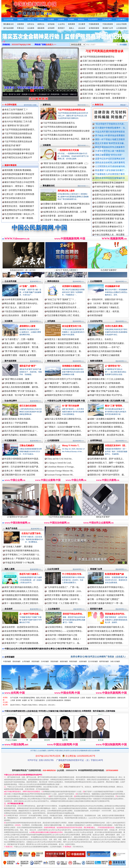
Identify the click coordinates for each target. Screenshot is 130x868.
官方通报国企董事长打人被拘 (109, 225)
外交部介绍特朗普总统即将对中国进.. (22, 459)
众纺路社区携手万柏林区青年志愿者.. (64, 435)
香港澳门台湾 (108, 28)
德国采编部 (64, 661)
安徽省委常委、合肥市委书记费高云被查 (62, 208)
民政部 (88, 698)
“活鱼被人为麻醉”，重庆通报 (19, 547)
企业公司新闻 (122, 24)
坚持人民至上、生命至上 (101, 339)
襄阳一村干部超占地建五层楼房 (110, 139)
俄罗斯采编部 (104, 661)
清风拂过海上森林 (66, 191)
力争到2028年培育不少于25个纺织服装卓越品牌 (105, 65)
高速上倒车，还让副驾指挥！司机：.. (22, 343)
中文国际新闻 (10, 440)
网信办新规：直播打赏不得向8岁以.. (21, 303)
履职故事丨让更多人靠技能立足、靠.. (64, 351)
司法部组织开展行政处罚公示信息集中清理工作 (105, 77)
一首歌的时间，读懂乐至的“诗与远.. (107, 299)
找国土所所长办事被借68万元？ (110, 229)
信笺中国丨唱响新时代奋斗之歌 (62, 635)
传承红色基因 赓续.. (114, 326)
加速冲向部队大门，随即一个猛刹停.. (107, 463)
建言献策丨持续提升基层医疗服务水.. (64, 343)
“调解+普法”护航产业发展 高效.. (105, 391)
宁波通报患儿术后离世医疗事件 (110, 174)
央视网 (24, 700)
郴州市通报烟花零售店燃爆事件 (110, 147)
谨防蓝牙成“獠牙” (13, 145)
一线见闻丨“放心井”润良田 (17, 639)
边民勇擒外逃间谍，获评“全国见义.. (107, 459)
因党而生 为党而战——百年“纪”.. (105, 347)
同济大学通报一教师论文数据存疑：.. (64, 595)
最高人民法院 (41, 698)
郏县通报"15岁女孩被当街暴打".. (110, 170)
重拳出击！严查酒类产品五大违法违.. (23, 559)
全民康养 (51, 28)
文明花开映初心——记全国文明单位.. (65, 631)
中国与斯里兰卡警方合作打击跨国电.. (22, 463)
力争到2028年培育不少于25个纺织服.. (64, 379)
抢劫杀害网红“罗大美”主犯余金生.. (21, 391)
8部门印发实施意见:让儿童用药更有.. (107, 631)
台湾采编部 (26, 661)
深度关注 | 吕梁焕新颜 (57, 423)
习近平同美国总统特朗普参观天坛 (98, 57)
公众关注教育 (53, 569)
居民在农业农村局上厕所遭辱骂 (110, 163)
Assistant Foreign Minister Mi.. (60, 471)
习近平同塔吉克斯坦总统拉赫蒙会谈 (60, 127)
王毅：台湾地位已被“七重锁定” (105, 599)
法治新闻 (31, 28)
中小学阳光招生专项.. (72, 574)
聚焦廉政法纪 (9, 24)
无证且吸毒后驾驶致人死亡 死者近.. (64, 315)
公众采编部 (42, 751)
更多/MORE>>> (83, 105)
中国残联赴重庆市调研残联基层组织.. (22, 595)
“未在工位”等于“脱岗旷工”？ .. (61, 299)
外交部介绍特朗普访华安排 (17, 149)
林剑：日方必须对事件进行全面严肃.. (22, 467)
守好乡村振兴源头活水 (15, 198)
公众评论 (61, 24)
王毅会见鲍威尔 (27, 446)
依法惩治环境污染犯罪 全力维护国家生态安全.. (65, 171)
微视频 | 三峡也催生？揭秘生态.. (105, 307)
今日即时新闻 (10, 105)
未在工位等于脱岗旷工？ (16, 110)
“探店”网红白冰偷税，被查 (17, 379)
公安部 (83, 698)
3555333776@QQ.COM (21, 45)
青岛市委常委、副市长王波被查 (58, 216)
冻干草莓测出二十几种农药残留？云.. (23, 555)
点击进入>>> (51, 45)
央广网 (30, 700)
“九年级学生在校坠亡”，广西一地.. (63, 587)
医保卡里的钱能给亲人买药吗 (18, 114)
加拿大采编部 (115, 661)
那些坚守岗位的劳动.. (73, 614)
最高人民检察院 (52, 698)
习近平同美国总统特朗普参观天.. (20, 130)
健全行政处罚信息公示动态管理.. (20, 182)
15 (75, 91)
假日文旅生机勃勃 (28, 406)
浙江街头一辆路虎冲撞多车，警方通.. (22, 347)
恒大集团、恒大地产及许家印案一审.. (22, 395)
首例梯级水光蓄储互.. (72, 366)
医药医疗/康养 (96, 609)
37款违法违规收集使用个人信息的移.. (22, 311)
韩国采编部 (73, 661)
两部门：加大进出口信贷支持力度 (63, 391)
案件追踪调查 (10, 361)
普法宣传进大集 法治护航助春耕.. (105, 383)
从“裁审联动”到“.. (113, 366)
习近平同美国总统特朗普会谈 (104, 51)
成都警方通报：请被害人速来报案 (20, 355)
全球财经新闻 (94, 28)
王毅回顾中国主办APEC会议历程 (20, 475)
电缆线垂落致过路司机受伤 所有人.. (64, 311)
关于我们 (34, 751)
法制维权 (21, 24)
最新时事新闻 (10, 165)
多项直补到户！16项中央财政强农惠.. (22, 643)
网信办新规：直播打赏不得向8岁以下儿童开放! (105, 90)
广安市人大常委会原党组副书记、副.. (107, 431)
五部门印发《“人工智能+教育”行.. (63, 603)
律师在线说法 (53, 281)
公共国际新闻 (122, 28)
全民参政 (51, 24)
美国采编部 (35, 661)
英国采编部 (54, 661)
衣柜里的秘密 (96, 315)
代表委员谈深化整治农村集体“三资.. (64, 355)
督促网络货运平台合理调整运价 (19, 210)
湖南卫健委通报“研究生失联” (109, 155)
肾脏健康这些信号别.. (115, 614)
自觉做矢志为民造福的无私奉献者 (106, 351)
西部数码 (68, 700)
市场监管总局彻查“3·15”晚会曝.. (20, 563)
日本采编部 (45, 661)
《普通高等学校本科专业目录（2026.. (64, 591)
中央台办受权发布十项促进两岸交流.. (107, 591)
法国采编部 (83, 661)
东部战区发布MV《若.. (116, 446)
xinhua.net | (43, 705)
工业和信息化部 (74, 698)
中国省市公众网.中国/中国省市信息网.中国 (66, 401)
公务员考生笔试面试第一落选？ (110, 233)
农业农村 (82, 28)
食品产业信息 (11, 528)
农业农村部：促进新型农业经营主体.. (22, 627)
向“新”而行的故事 (71, 406)
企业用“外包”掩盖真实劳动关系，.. (63, 307)
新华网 (18, 700)
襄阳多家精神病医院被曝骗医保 (110, 178)
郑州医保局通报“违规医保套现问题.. (107, 639)
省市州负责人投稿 (30, 105)
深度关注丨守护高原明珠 (16, 423)
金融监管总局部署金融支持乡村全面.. (22, 635)
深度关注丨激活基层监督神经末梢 (63, 339)
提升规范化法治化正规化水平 (18, 157)
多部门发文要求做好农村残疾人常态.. (22, 587)
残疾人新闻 (9, 569)
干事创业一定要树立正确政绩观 (105, 355)
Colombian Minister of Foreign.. (61, 467)
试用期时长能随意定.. (72, 286)
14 (71, 91)
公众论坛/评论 (96, 321)
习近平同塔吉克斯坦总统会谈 (18, 141)
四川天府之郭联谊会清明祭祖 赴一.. (21, 431)
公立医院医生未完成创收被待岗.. (110, 166)
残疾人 (72, 28)
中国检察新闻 (94, 24)
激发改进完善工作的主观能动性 (19, 202)
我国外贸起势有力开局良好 (60, 395)
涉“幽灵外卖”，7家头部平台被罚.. (63, 383)
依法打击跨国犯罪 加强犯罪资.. (19, 118)
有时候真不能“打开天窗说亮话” (105, 471)
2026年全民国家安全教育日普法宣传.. (22, 427)
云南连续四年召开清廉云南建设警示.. (64, 431)
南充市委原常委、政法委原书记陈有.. (107, 435)
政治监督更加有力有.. (72, 326)
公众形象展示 (54, 609)
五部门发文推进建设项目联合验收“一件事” (103, 61)
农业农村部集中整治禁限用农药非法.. (22, 631)
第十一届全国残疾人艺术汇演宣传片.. (22, 603)
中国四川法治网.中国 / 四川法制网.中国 (107, 401)
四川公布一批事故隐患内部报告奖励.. (107, 423)
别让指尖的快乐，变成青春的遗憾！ (21, 315)
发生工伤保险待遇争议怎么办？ (62, 303)
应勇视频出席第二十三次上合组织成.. (107, 379)
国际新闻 (41, 28)
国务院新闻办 (112, 698)
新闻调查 (72, 24)
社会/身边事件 (11, 401)
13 (68, 91)
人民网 (13, 700)
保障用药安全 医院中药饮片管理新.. (107, 643)
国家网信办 (102, 698)
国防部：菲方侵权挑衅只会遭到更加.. (107, 467)
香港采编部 (16, 661)
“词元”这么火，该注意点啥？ (18, 307)
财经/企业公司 (53, 361)
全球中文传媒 (23, 8)
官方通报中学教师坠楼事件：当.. (110, 128)
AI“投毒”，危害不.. (28, 286)
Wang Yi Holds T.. (71, 446)
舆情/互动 (99, 105)
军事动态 (21, 28)
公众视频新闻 (96, 281)
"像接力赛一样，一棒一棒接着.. (19, 218)
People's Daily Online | (30, 705)
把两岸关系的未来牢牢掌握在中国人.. (107, 587)
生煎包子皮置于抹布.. (32, 533)
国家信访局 (121, 698)
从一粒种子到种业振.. (30, 614)
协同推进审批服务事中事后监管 (19, 153)
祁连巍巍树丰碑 (112, 286)
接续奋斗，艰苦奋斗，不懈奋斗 (19, 186)
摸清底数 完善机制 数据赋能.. (18, 137)
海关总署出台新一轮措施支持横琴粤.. (107, 595)
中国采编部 (7, 661)
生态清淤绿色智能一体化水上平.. (20, 214)
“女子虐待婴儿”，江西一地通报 (19, 339)
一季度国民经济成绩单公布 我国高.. (64, 387)
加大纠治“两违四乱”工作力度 (18, 122)
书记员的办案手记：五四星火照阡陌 (107, 387)
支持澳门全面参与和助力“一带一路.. (107, 603)
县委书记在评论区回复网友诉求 (110, 159)
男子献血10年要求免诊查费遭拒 (110, 136)
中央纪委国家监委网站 (27, 698)
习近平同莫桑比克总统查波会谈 (58, 135)
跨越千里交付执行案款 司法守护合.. (107, 395)
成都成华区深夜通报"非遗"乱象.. (110, 221)
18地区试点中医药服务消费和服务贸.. (107, 635)
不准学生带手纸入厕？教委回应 (110, 151)
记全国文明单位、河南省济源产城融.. (65, 627)
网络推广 (124, 105)
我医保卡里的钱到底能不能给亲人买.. (107, 627)
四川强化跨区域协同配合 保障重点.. (107, 427)
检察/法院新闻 (96, 361)
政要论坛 (41, 24)
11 (61, 91)
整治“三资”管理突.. (114, 406)
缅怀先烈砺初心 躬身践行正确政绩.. (21, 435)
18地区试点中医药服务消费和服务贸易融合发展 (105, 81)
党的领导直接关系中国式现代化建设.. (107, 343)
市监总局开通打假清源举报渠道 (110, 132)
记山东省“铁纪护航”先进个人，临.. (64, 643)
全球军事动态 (96, 440)
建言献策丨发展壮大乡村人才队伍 (63, 347)
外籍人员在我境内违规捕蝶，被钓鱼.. (22, 387)
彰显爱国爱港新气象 (114, 574)
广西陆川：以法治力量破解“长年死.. (64, 427)
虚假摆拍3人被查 (27, 326)
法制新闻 (47, 145)
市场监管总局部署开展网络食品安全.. (23, 551)
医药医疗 (61, 28)
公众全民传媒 (10, 281)
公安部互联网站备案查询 (55, 700)
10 (57, 91)
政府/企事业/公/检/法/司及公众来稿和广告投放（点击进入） (99, 657)
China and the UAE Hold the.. (60, 459)
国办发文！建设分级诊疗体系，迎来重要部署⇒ (105, 98)
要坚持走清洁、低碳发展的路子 (19, 206)
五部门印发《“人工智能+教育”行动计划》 (102, 94)
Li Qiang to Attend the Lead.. (59, 463)
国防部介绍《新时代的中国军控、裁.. (107, 475)
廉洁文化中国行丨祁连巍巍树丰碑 (41, 94)
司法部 (94, 698)
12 (64, 91)
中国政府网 (63, 698)
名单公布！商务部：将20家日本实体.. (22, 471)
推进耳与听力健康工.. (30, 574)
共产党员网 (14, 698)
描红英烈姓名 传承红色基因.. (18, 419)
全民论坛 (31, 24)
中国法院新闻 (108, 24)
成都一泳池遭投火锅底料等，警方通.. (107, 419)
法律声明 (51, 751)
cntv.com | (51, 705)
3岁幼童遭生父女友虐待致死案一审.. (21, 383)
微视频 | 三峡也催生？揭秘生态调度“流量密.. (74, 94)
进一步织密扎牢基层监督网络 (18, 190)
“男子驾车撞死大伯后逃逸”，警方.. (21, 351)
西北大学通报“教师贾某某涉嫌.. (110, 143)
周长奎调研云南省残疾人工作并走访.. (22, 591)
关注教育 (82, 24)
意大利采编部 (93, 661)
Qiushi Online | (15, 705)
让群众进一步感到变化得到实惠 (19, 194)
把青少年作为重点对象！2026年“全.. (64, 599)
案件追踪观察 (9, 28)
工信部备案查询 (39, 700)
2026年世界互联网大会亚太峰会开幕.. (22, 299)
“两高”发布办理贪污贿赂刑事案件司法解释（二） (66, 163)
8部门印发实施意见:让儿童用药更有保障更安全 (105, 69)
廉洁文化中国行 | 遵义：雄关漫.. (105, 311)
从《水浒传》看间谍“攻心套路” (14, 94)
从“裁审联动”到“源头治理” (17, 126)
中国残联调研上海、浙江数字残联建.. (22, 599)
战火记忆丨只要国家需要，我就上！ (65, 639)
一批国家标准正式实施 (68, 150)
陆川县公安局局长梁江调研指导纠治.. (64, 419)
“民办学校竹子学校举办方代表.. (110, 124)
